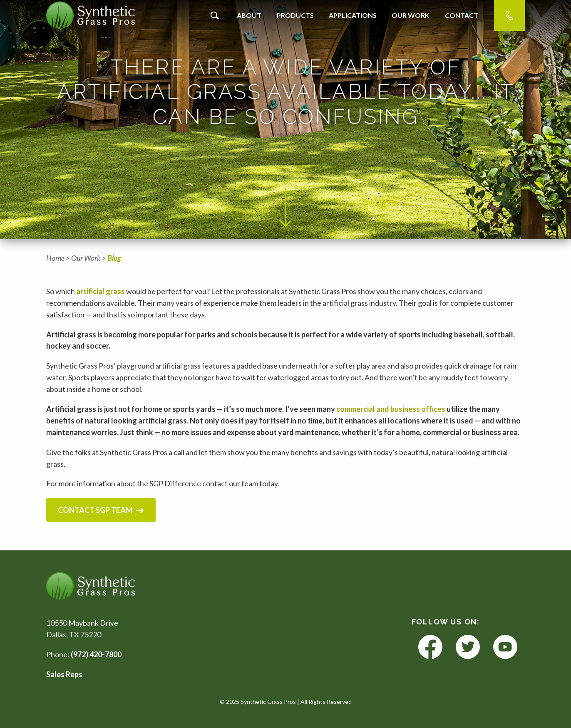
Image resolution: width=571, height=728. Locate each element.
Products (295, 15)
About (249, 15)
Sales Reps (64, 674)
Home (55, 258)
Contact (462, 15)
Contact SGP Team (101, 510)
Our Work (411, 15)
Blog (114, 258)
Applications (353, 15)
